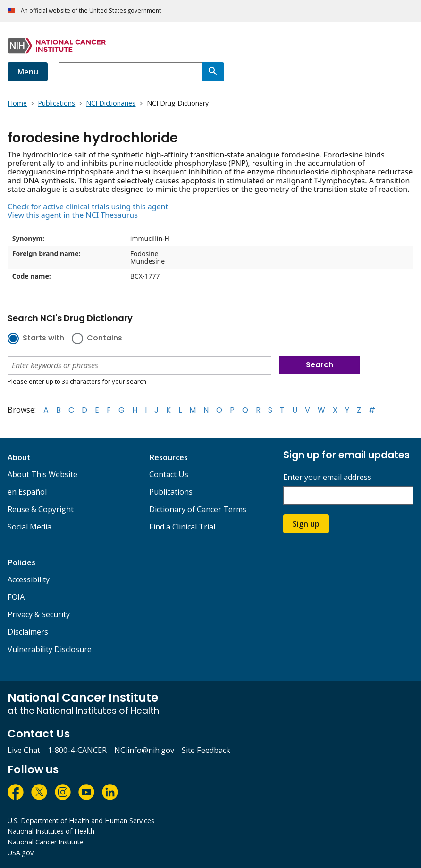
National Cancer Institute (46, 842)
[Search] (213, 72)
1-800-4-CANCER (77, 750)
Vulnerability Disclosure (50, 649)
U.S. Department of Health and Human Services (81, 821)
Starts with (43, 339)
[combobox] (130, 72)
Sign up (306, 524)
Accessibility (29, 579)
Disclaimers (28, 632)
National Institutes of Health (51, 831)
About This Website (42, 474)
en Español (27, 492)
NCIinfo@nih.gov (144, 750)
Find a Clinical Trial (182, 527)
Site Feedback (206, 750)
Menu (28, 72)
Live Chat (24, 750)
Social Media (29, 527)
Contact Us (169, 474)
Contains (105, 339)
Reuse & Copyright (41, 509)
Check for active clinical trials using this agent (88, 207)
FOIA (16, 597)
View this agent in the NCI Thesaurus (73, 215)
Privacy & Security (39, 614)
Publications (171, 492)
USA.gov (21, 853)
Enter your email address (327, 477)
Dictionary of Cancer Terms (198, 509)
